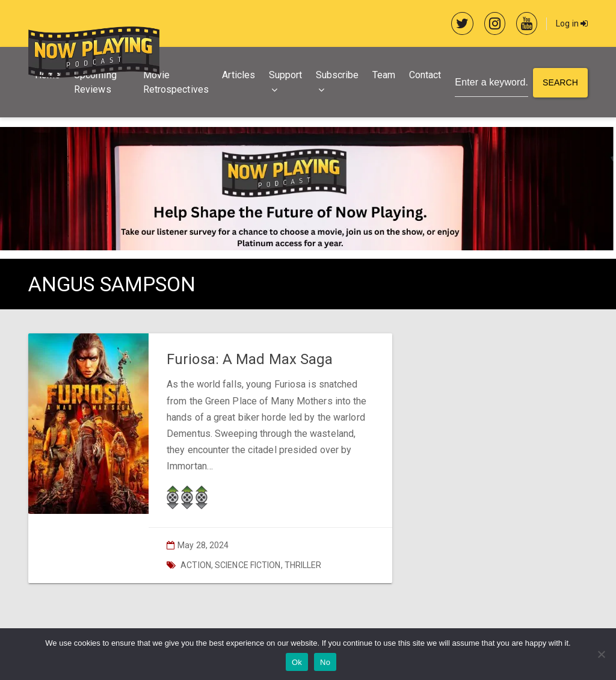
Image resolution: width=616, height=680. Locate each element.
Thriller (303, 565)
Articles (239, 75)
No (325, 662)
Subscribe (337, 75)
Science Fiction (248, 565)
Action (196, 565)
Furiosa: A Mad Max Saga (250, 359)
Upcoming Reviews (95, 82)
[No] (601, 654)
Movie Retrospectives (176, 82)
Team (384, 75)
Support (286, 75)
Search (560, 82)
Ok (297, 662)
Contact (425, 75)
